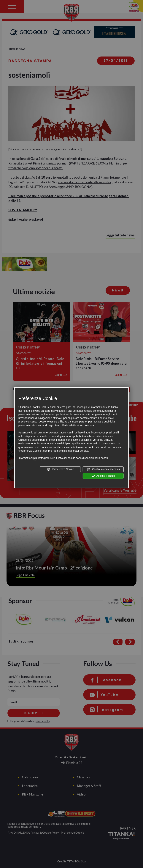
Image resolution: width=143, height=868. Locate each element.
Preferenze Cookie (60, 469)
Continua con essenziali (103, 469)
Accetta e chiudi (103, 476)
